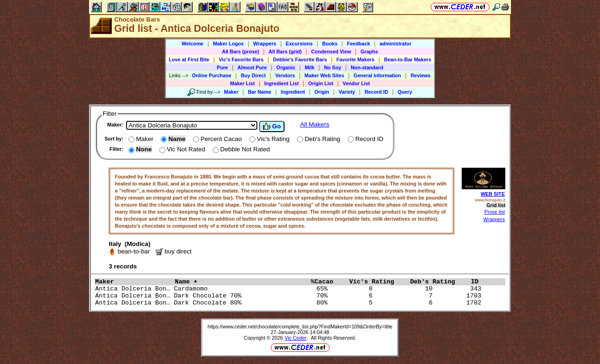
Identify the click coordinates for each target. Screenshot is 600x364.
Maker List (243, 83)
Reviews (421, 75)
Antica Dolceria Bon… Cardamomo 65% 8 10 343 (290, 289)
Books (330, 44)
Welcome (192, 44)
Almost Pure (252, 67)
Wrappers (265, 44)
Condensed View (331, 52)
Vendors (285, 75)
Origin (322, 92)
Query (405, 92)
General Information (377, 75)
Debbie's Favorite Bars (300, 59)
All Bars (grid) (285, 52)
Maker (231, 92)
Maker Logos (228, 44)
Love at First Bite (189, 59)
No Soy (333, 67)
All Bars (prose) (240, 52)
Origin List (321, 83)
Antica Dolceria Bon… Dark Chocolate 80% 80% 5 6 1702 (290, 303)
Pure (223, 67)
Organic (286, 67)
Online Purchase (211, 75)
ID (479, 282)
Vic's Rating (377, 282)
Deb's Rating (438, 282)
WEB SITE (493, 194)
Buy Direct (253, 75)
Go (272, 126)
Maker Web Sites (325, 75)
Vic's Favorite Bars (241, 59)
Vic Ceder (296, 338)
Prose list (495, 212)
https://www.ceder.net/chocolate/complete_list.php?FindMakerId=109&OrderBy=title (300, 327)
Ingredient (293, 92)
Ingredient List (281, 83)
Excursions (299, 44)
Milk (310, 67)
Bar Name (260, 92)
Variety (347, 92)
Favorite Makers (356, 59)
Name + (240, 282)
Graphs (369, 52)
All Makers (315, 124)
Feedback (358, 44)
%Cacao (328, 282)
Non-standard (367, 67)
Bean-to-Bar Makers (408, 59)
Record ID (376, 92)
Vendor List (356, 83)
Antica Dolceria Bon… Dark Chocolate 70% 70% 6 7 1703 (290, 296)
